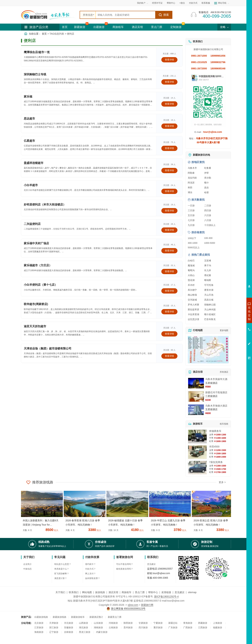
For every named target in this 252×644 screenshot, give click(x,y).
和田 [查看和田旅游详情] (190, 188)
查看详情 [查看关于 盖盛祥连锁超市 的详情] (169, 170)
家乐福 (28, 97)
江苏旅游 (39, 627)
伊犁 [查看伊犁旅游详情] (206, 173)
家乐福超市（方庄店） (38, 265)
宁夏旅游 (158, 623)
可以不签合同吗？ (125, 564)
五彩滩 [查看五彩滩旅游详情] (208, 261)
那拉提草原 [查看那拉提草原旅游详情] (193, 310)
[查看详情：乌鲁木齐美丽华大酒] (196, 383)
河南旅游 (113, 623)
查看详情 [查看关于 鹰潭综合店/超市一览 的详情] (169, 60)
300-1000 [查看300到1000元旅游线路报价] (193, 243)
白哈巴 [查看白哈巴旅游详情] (191, 261)
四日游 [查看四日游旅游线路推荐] (208, 210)
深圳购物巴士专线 (35, 74)
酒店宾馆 (137, 27)
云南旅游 (113, 627)
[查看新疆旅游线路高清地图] (208, 350)
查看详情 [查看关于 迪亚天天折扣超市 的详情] (169, 334)
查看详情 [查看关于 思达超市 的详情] (169, 126)
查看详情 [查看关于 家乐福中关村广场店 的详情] (169, 251)
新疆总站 (173, 623)
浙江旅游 (54, 627)
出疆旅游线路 (41, 617)
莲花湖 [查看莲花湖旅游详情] (191, 280)
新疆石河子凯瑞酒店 (216, 392)
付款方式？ (90, 569)
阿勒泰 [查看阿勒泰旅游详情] (191, 173)
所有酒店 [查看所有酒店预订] (224, 372)
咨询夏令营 (234, 326)
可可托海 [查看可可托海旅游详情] (209, 285)
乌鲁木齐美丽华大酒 (216, 379)
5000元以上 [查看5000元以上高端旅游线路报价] (194, 247)
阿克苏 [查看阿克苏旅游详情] (191, 183)
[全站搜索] (125, 15)
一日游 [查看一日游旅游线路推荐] (191, 206)
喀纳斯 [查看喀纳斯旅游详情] (208, 280)
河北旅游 (69, 623)
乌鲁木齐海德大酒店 (216, 406)
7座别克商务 (216, 462)
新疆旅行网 (147, 605)
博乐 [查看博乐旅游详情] (190, 192)
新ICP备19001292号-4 (166, 596)
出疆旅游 (99, 27)
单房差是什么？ (62, 569)
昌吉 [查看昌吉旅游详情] (206, 188)
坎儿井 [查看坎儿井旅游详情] (208, 270)
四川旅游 (143, 627)
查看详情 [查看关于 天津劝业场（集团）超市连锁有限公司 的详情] (169, 356)
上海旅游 (218, 623)
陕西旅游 (128, 623)
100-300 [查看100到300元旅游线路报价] (208, 238)
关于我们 (60, 592)
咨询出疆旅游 (234, 320)
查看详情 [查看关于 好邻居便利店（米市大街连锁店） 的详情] (169, 211)
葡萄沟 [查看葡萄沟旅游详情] (191, 270)
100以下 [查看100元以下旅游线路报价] (192, 238)
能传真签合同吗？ (125, 569)
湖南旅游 (98, 627)
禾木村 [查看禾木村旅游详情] (191, 285)
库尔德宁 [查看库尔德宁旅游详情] (192, 290)
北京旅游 (39, 623)
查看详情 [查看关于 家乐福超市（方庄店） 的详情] (169, 271)
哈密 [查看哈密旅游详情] (206, 192)
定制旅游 (176, 27)
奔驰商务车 (215, 431)
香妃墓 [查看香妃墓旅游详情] (208, 275)
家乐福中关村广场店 (36, 243)
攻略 (224, 27)
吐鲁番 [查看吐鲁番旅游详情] (208, 168)
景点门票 (157, 27)
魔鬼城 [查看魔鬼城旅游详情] (191, 265)
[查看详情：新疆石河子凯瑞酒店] (196, 396)
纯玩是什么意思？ (63, 564)
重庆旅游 (158, 627)
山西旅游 (83, 623)
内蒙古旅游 (102, 632)
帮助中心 (171, 3)
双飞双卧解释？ (62, 574)
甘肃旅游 (143, 623)
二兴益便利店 (32, 224)
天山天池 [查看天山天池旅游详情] (209, 295)
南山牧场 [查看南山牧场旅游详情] (192, 295)
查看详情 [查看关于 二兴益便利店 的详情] (169, 230)
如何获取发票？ (93, 578)
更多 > (222, 482)
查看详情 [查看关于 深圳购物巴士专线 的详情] (169, 82)
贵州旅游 (128, 627)
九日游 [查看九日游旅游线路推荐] (191, 225)
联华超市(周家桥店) (36, 304)
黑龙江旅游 (85, 632)
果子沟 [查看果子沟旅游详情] (208, 265)
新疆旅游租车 (78, 617)
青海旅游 (188, 623)
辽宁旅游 (54, 632)
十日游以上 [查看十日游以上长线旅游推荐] (210, 225)
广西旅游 (188, 627)
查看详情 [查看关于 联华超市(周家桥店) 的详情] (169, 312)
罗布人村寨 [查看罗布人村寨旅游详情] (193, 305)
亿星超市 (29, 141)
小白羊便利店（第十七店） (41, 285)
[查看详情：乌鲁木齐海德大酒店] (196, 410)
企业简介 (27, 564)
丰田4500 (214, 447)
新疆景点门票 (115, 617)
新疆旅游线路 (59, 617)
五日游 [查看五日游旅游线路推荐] (191, 215)
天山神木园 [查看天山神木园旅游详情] (210, 310)
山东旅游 (98, 623)
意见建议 (151, 564)
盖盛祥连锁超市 (34, 163)
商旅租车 (118, 27)
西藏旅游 (203, 623)
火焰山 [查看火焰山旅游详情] (191, 275)
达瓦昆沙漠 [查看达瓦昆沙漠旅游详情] (193, 319)
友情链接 (166, 592)
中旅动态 (27, 569)
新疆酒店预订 (96, 617)
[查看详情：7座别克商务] (197, 468)
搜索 (164, 15)
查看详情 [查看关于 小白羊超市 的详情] (169, 191)
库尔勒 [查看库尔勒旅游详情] (208, 178)
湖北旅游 (83, 627)
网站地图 (87, 592)
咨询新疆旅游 (234, 313)
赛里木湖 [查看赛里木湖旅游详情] (209, 290)
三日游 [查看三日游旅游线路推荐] (191, 210)
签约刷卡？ (90, 564)
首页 (65, 27)
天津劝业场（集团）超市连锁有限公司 (48, 348)
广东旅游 (173, 627)
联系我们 (74, 592)
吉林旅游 (69, 632)
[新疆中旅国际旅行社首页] (49, 15)
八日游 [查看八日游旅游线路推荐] (208, 220)
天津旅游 (54, 623)
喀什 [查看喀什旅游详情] (206, 183)
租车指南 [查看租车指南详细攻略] (224, 424)
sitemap (192, 592)
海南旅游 (39, 632)
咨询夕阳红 (234, 338)
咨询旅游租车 (234, 332)
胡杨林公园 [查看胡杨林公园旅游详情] (210, 305)
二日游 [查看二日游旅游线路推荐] (208, 206)
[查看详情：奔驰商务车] (197, 437)
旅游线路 (100, 592)
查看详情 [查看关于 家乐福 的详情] (169, 104)
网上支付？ (90, 574)
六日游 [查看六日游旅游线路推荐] (208, 215)
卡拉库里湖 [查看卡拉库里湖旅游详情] (193, 314)
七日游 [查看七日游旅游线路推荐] (191, 220)
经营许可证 (157, 3)
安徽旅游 (69, 627)
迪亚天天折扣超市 (35, 326)
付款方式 (193, 3)
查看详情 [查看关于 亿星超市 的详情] (169, 148)
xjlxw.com (133, 605)
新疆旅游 (80, 27)
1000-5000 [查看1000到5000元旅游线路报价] (210, 243)
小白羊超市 (31, 185)
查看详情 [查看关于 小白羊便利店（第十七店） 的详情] (169, 291)
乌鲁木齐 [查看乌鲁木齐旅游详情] (192, 168)
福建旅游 (218, 627)
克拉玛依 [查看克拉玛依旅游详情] (192, 178)
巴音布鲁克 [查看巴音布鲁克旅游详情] (210, 319)
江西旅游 (203, 627)
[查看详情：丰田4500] (197, 452)
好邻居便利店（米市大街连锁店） (45, 205)
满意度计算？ (61, 578)
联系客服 (206, 3)
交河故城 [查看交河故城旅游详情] (192, 300)
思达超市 (29, 119)
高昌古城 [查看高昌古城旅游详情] (209, 300)
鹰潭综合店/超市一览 (37, 52)
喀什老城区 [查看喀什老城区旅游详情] (210, 314)
